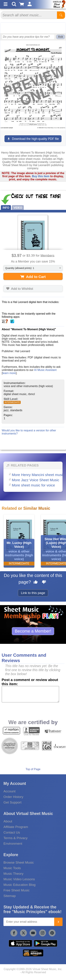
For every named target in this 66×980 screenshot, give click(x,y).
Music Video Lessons (19, 879)
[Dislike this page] (44, 583)
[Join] (58, 922)
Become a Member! (33, 631)
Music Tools (12, 868)
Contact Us (12, 832)
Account (9, 791)
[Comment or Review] (30, 694)
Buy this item (41, 176)
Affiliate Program (16, 827)
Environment (13, 844)
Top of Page (33, 769)
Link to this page (33, 593)
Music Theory (13, 874)
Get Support (12, 802)
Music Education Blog (20, 885)
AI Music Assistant (45, 370)
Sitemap (10, 896)
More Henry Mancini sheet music (38, 475)
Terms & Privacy (16, 838)
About (8, 821)
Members (47, 255)
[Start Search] (61, 15)
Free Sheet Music (16, 890)
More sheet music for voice (33, 485)
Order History (13, 797)
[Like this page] (36, 583)
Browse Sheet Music (19, 862)
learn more (9, 373)
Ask (61, 37)
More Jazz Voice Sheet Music (36, 480)
